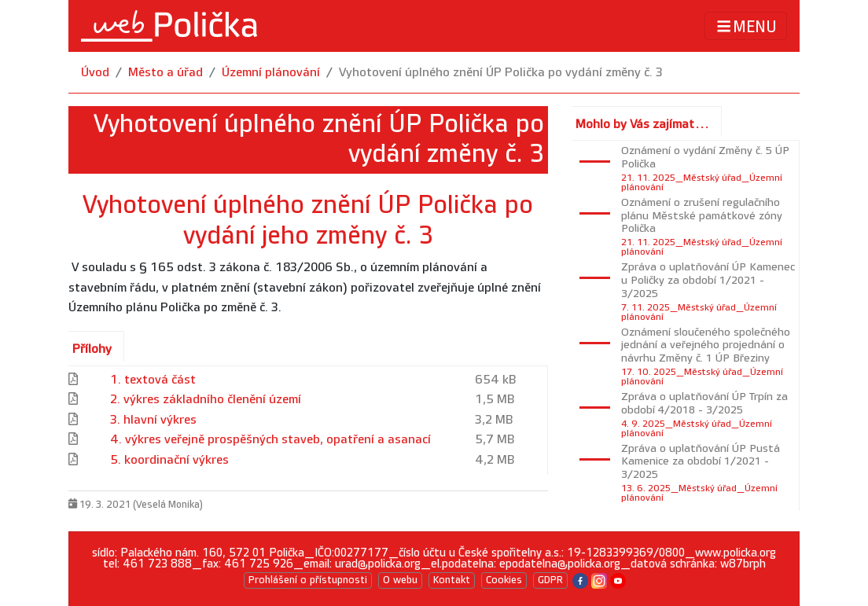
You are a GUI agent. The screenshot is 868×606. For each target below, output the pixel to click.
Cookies (504, 580)
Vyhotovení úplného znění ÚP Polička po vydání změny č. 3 (501, 73)
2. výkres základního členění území (206, 400)
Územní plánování (271, 73)
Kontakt (452, 580)
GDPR (550, 580)
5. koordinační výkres (169, 460)
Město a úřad (166, 73)
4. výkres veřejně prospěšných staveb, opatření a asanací (270, 440)
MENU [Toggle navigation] (746, 26)
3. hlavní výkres (153, 420)
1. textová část (153, 380)
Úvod (95, 73)
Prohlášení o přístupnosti (308, 580)
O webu (400, 580)
